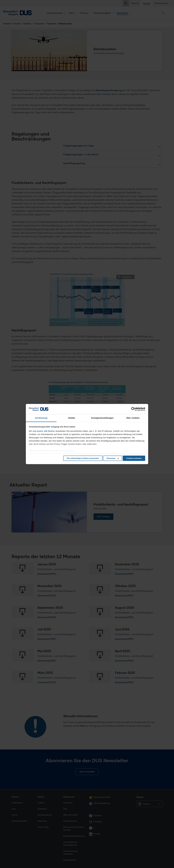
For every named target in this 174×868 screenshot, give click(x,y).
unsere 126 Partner (46, 431)
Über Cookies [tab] (133, 418)
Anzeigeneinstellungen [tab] (102, 418)
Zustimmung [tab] (41, 418)
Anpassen (113, 458)
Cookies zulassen (134, 458)
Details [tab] (72, 418)
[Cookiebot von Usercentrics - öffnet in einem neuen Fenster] (133, 409)
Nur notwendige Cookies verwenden (83, 458)
